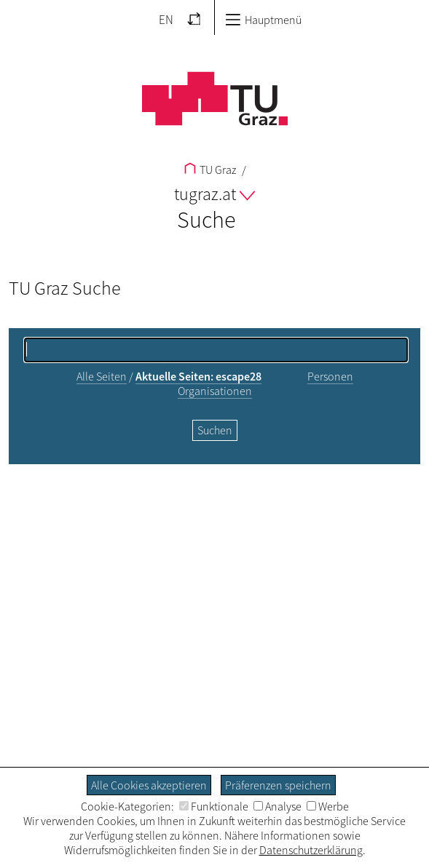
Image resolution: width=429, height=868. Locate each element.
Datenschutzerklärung (311, 850)
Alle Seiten (102, 376)
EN (166, 20)
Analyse (278, 806)
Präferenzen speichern (278, 785)
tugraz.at (214, 194)
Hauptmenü (263, 20)
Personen (330, 376)
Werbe (328, 806)
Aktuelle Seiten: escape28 (198, 376)
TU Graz (210, 170)
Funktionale (214, 806)
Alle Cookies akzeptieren (149, 785)
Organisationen (215, 391)
